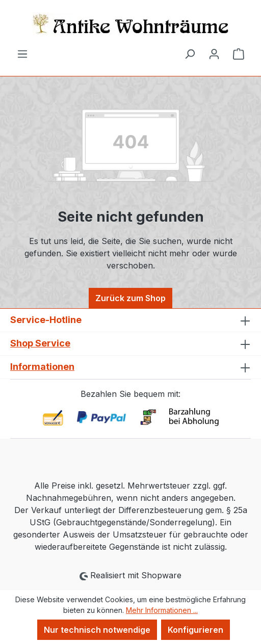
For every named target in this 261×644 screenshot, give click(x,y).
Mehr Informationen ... (162, 610)
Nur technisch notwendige (97, 630)
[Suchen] (190, 53)
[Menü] (22, 53)
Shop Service (40, 343)
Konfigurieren (195, 630)
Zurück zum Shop (130, 298)
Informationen (42, 367)
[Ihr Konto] (214, 53)
